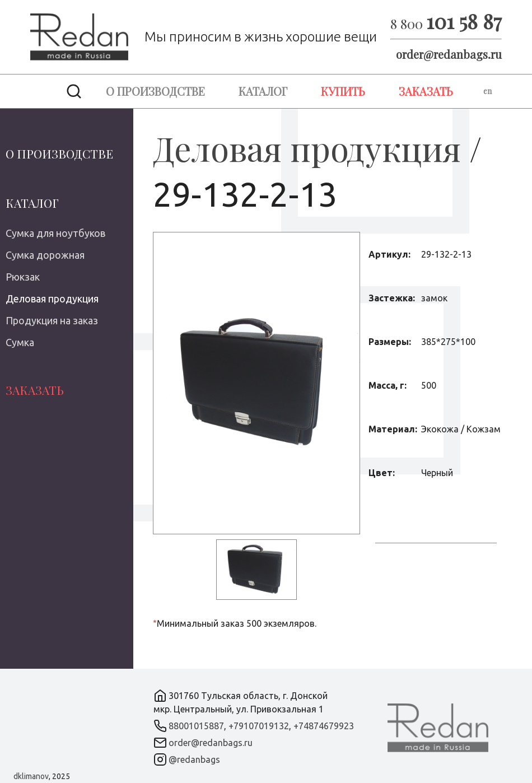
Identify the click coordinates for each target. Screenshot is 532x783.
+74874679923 (324, 726)
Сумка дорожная (45, 255)
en (487, 91)
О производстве (155, 91)
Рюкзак (23, 277)
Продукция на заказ (52, 320)
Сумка (20, 342)
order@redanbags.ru (449, 54)
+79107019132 (259, 726)
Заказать (426, 91)
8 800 (446, 24)
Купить (343, 91)
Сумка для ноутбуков (55, 233)
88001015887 (196, 726)
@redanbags (194, 759)
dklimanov (31, 776)
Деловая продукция (52, 299)
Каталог (263, 91)
